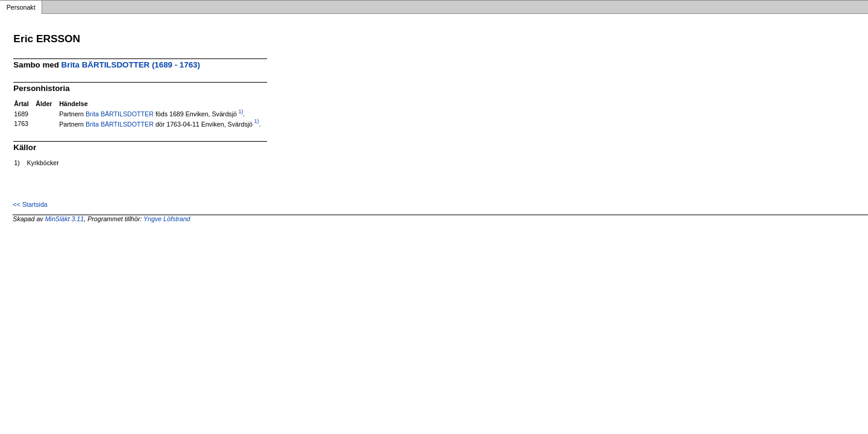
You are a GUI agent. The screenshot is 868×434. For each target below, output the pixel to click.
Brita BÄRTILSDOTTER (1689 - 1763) (131, 65)
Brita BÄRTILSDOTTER (120, 114)
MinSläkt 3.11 (65, 219)
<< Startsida (30, 204)
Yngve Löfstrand (167, 219)
